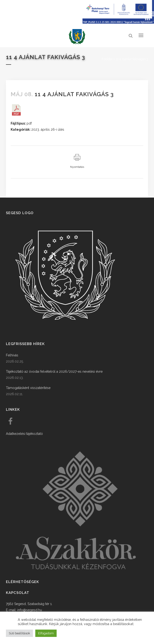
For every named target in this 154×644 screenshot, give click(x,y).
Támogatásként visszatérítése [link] (28, 388)
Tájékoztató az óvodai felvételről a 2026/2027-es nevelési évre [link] (54, 372)
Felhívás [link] (12, 355)
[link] (77, 37)
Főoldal (107, 59)
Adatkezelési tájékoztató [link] (24, 434)
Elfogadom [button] (46, 633)
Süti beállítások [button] (19, 633)
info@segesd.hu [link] (30, 610)
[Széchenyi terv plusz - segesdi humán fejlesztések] (118, 22)
